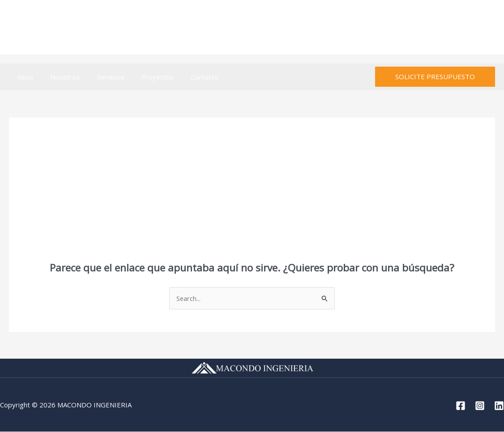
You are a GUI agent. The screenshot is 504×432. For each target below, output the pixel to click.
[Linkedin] (489, 28)
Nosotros (60, 77)
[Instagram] (470, 28)
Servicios (101, 77)
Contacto (188, 77)
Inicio (23, 77)
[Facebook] (450, 28)
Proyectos (145, 77)
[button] (435, 77)
